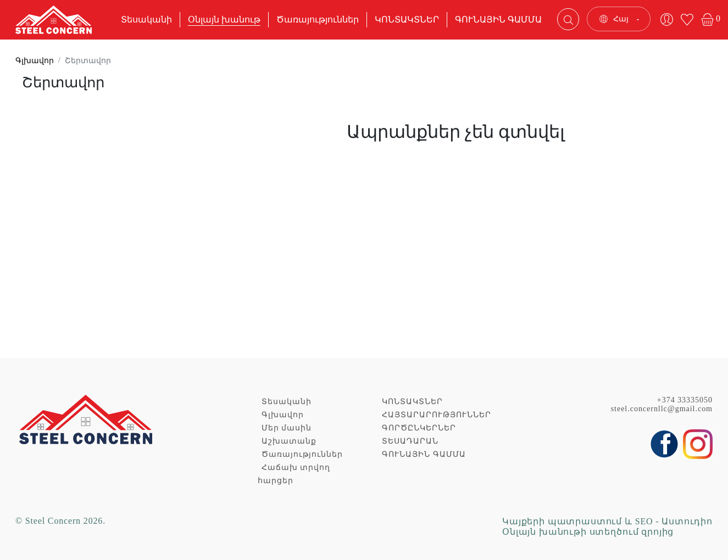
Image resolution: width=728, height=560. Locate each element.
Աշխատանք (289, 441)
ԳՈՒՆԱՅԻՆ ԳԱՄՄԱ (498, 19)
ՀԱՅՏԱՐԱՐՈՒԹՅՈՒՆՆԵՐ (437, 415)
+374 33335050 (685, 400)
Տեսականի (146, 19)
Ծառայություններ (318, 19)
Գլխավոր (35, 61)
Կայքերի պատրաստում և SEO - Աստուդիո (607, 521)
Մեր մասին (287, 428)
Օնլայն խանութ (224, 19)
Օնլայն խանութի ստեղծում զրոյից (588, 532)
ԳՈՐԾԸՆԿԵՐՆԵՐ (419, 428)
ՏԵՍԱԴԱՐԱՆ (410, 441)
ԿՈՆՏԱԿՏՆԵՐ (407, 19)
